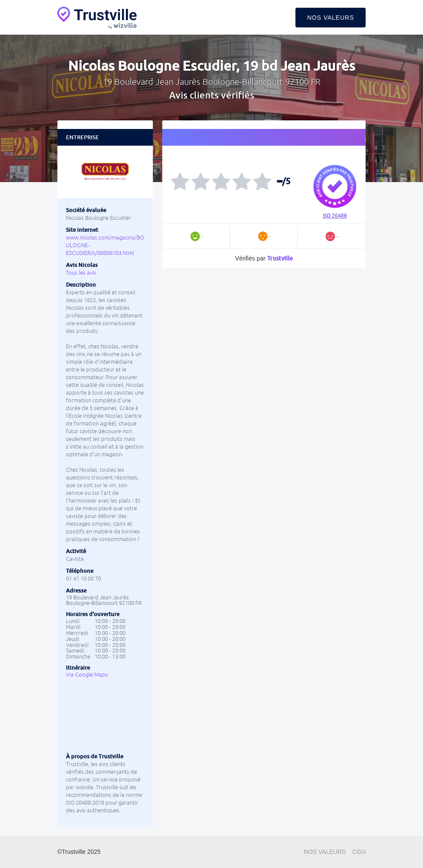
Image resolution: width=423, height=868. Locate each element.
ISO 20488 (335, 216)
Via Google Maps (87, 675)
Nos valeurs (331, 18)
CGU (359, 852)
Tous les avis (81, 273)
